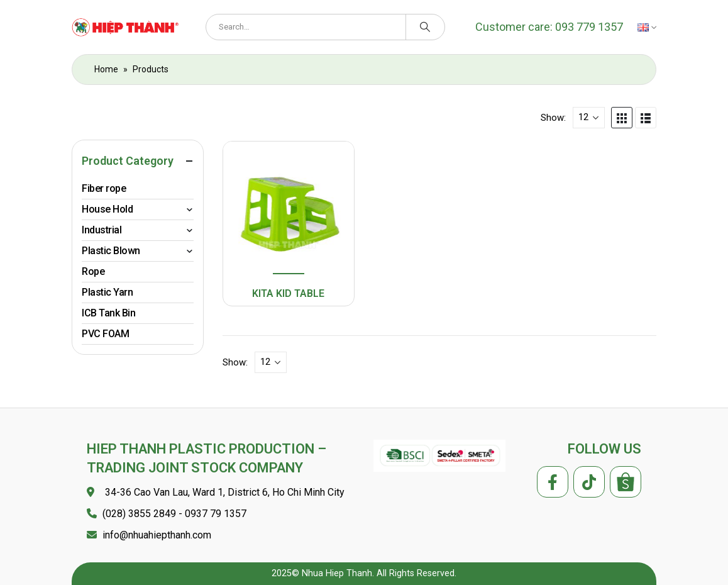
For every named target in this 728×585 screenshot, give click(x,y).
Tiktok (589, 482)
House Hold (107, 209)
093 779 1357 (588, 27)
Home (106, 69)
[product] (288, 209)
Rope (93, 271)
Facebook (553, 482)
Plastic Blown (111, 251)
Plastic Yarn (107, 292)
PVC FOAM (105, 334)
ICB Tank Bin (108, 313)
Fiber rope (104, 188)
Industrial (102, 230)
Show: (553, 118)
